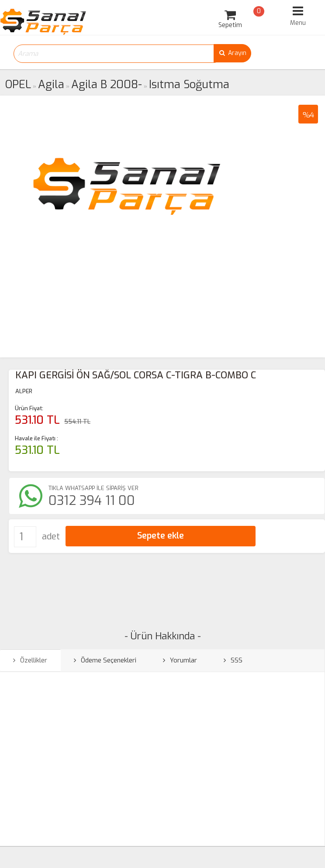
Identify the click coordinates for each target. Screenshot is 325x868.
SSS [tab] (233, 660)
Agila (51, 84)
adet (51, 537)
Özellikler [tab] (30, 660)
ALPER (24, 391)
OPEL (18, 84)
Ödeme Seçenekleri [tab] (105, 660)
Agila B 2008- (107, 84)
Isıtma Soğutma (189, 84)
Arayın (232, 53)
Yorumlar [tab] (180, 660)
